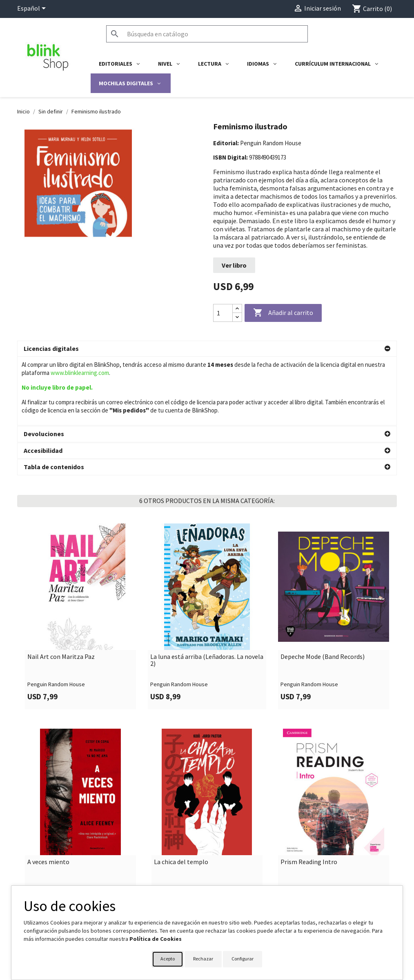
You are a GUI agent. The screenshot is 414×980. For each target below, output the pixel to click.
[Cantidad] (223, 313)
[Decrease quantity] (237, 317)
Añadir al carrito (283, 313)
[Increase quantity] (237, 309)
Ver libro (234, 265)
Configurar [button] (243, 959)
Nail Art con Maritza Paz (61, 588)
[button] (207, 349)
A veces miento (48, 793)
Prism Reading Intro (309, 793)
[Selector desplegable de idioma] (33, 9)
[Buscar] (207, 34)
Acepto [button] (168, 959)
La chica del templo (181, 793)
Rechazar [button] (203, 959)
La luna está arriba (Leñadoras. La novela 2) (207, 591)
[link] (80, 547)
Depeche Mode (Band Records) (323, 588)
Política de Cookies (156, 939)
